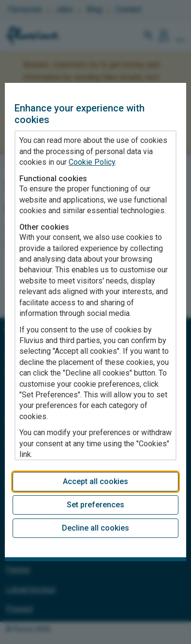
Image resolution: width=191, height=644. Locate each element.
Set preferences (95, 505)
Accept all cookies (95, 481)
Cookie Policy (92, 162)
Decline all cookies (95, 528)
